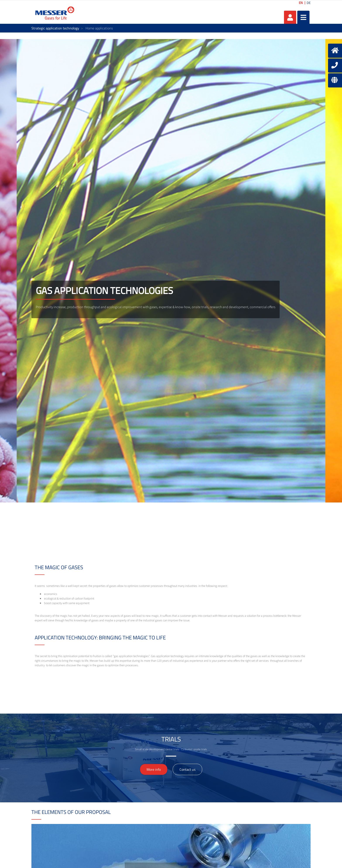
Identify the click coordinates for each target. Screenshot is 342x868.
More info (154, 769)
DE (309, 3)
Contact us (187, 769)
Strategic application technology (55, 28)
